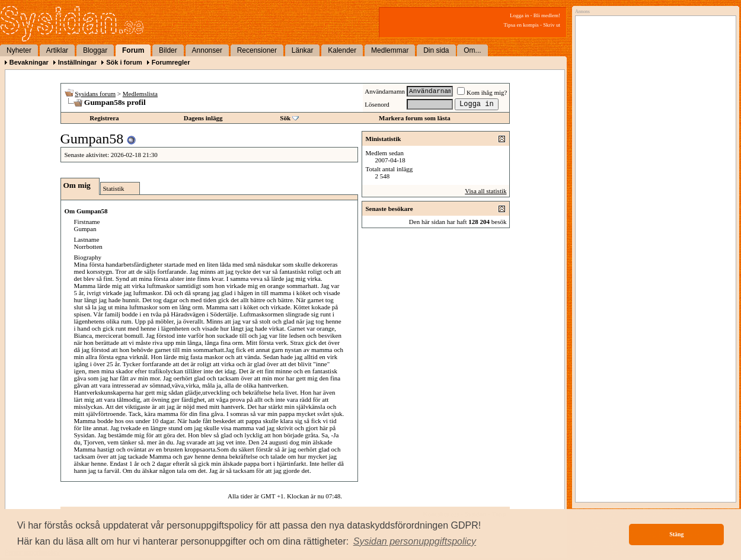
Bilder (168, 50)
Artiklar (57, 50)
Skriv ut (552, 25)
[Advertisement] (653, 140)
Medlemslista (140, 94)
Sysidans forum (95, 94)
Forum (133, 50)
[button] (415, 542)
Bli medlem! (547, 15)
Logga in (519, 15)
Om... (472, 50)
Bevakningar (29, 62)
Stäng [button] (676, 534)
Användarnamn (385, 91)
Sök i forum (124, 62)
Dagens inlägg (203, 118)
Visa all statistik (486, 191)
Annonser (207, 50)
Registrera (104, 118)
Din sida (436, 50)
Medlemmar (390, 50)
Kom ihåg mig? (482, 92)
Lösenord (377, 104)
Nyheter (19, 50)
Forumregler (171, 62)
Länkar (303, 50)
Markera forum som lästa (415, 118)
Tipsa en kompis (521, 25)
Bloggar (95, 50)
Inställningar (77, 62)
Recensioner (257, 50)
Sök (285, 118)
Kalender (342, 50)
